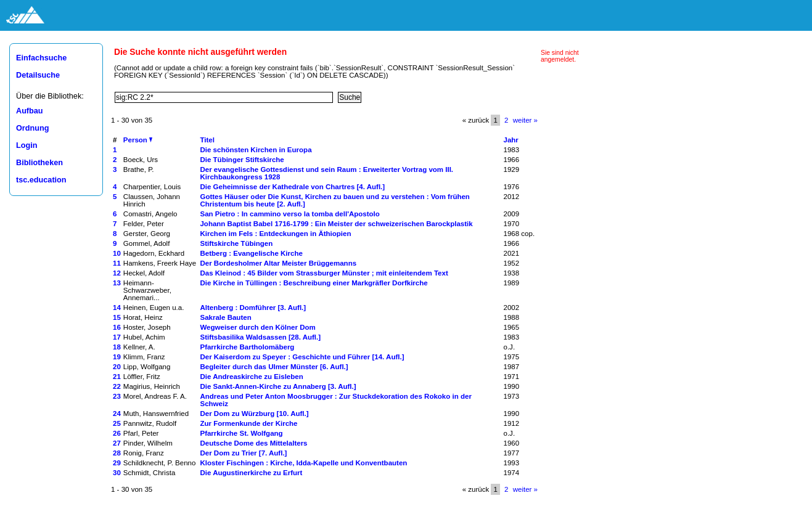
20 (117, 367)
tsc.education (41, 180)
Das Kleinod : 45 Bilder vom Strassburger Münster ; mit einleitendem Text (324, 273)
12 (117, 273)
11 (117, 263)
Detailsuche (38, 75)
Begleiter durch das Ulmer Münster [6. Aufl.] (274, 367)
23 (117, 396)
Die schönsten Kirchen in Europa (256, 150)
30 (117, 473)
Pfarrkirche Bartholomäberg (247, 347)
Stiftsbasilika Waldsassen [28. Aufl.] (260, 337)
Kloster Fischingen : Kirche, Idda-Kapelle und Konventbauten (303, 463)
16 (117, 327)
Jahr (511, 140)
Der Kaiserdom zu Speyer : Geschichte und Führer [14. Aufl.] (302, 357)
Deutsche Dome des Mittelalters (253, 443)
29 (117, 463)
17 (117, 337)
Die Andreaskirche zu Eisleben (251, 377)
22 (117, 386)
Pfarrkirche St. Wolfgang (241, 433)
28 (117, 453)
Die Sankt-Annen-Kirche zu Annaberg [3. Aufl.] (278, 386)
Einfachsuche (41, 58)
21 (117, 377)
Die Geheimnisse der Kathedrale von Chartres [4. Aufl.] (292, 187)
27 (117, 443)
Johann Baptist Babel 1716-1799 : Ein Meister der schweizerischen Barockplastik (336, 224)
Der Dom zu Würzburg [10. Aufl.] (254, 414)
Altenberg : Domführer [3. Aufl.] (253, 308)
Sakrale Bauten (225, 317)
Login (27, 145)
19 (117, 357)
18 (117, 347)
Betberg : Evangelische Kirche (251, 253)
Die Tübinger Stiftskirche (242, 160)
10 (117, 253)
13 (117, 283)
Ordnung (32, 128)
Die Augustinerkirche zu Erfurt (251, 473)
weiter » (525, 120)
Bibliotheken (39, 163)
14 (117, 308)
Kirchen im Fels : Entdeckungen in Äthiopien (275, 234)
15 (117, 317)
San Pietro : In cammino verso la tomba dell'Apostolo (289, 214)
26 (117, 433)
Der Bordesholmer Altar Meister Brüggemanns (278, 263)
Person (138, 140)
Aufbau (30, 111)
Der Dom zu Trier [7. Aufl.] (243, 453)
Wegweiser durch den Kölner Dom (257, 327)
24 (117, 414)
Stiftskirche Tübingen (236, 243)
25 (117, 423)
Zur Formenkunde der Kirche (248, 423)
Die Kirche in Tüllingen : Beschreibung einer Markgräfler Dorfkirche (314, 283)
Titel (207, 140)
